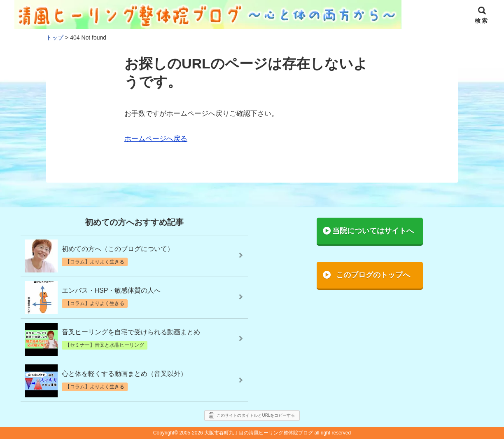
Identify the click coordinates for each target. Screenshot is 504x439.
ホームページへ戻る (156, 139)
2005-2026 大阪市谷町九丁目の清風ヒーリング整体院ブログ (246, 433)
